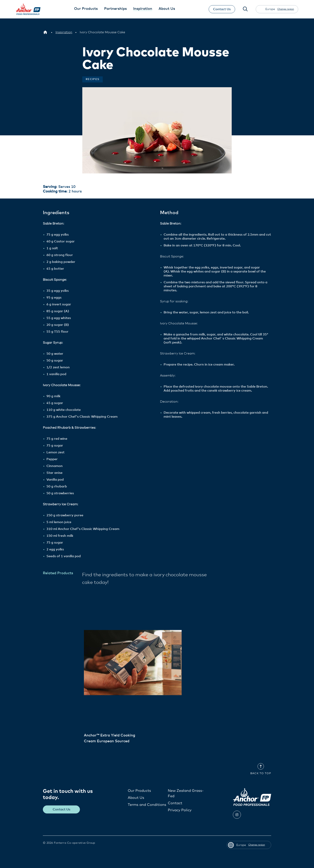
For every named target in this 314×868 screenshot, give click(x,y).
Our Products (139, 791)
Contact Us (222, 9)
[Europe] (45, 32)
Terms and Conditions (147, 805)
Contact (175, 803)
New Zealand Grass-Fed (186, 793)
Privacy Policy (180, 810)
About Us (136, 798)
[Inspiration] (64, 32)
